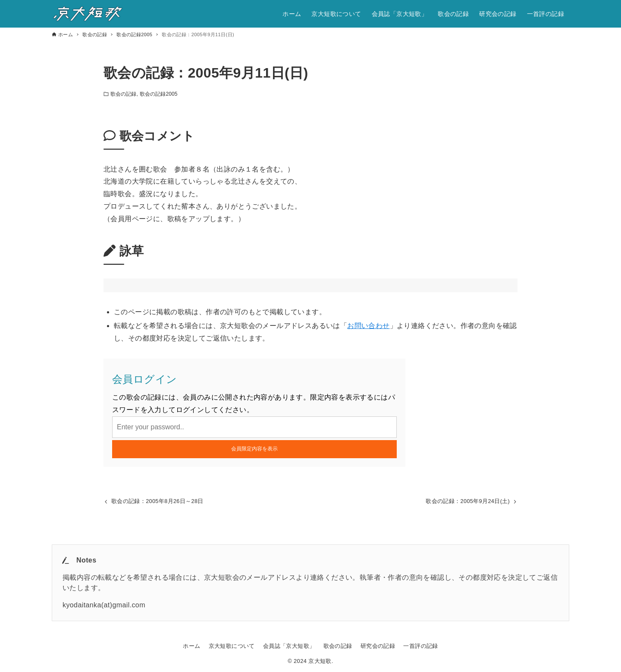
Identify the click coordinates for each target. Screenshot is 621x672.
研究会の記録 (378, 646)
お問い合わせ (368, 326)
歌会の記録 (124, 94)
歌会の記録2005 (159, 94)
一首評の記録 (420, 646)
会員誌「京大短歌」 (289, 646)
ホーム (191, 646)
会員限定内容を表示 (254, 449)
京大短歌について (232, 646)
